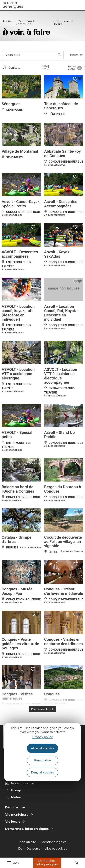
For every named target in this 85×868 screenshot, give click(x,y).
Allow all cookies (43, 748)
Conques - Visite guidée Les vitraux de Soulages (20, 644)
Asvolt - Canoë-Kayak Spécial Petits (21, 204)
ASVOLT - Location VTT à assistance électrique (18, 374)
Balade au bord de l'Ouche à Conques (18, 489)
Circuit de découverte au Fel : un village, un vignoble (63, 542)
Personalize (42, 760)
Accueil (8, 21)
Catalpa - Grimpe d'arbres (16, 539)
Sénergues (13, 5)
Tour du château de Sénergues (61, 106)
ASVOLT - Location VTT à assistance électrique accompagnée (61, 376)
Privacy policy (42, 737)
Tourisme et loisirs (64, 23)
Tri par (46, 68)
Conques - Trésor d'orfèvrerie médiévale (64, 591)
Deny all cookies (42, 772)
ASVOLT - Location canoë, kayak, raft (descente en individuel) (18, 313)
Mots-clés (13, 55)
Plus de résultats (43, 709)
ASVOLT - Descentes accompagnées (20, 254)
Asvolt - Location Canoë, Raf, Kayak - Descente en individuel (61, 313)
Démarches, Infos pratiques (47, 863)
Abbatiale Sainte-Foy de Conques (62, 153)
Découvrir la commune (26, 23)
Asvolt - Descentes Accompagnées (61, 204)
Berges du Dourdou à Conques (63, 489)
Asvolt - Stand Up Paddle (59, 435)
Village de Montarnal (20, 151)
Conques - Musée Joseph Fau (17, 591)
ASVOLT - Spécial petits (17, 435)
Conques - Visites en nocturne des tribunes (63, 642)
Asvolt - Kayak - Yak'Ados (58, 254)
